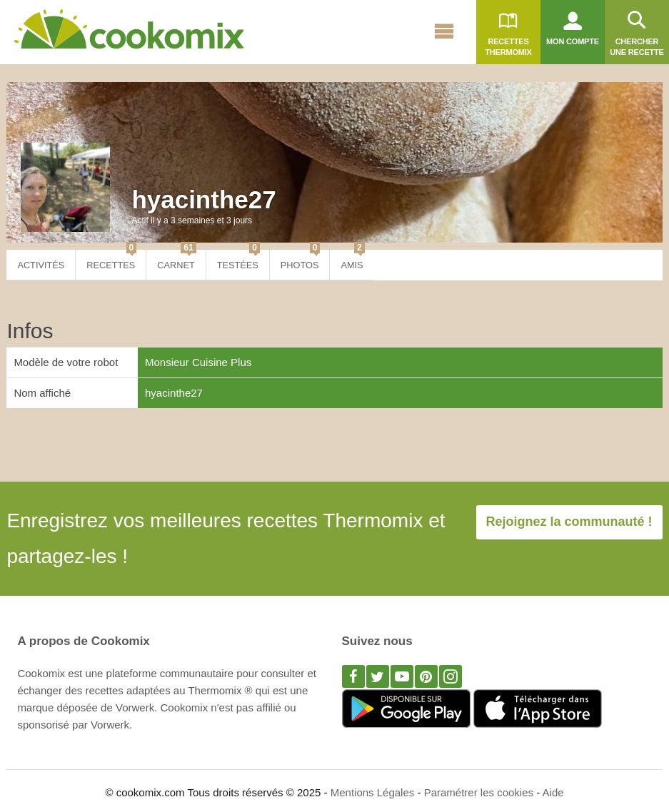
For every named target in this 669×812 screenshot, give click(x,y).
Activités (41, 265)
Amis (352, 260)
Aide (553, 792)
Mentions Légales (373, 792)
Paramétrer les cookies (479, 792)
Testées (238, 260)
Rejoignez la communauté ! (569, 522)
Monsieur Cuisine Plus (198, 362)
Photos (301, 260)
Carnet (176, 260)
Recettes (111, 260)
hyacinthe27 (203, 199)
